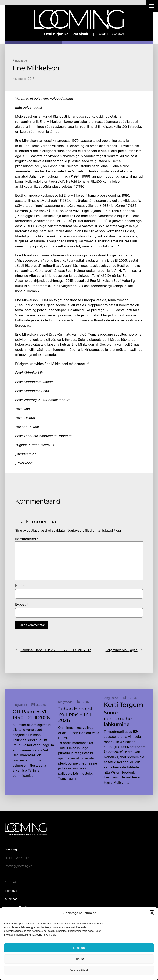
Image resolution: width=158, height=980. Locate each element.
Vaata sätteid (79, 970)
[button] (152, 913)
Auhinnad (11, 899)
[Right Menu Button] (152, 7)
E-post (22, 604)
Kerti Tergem (123, 705)
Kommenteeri (27, 539)
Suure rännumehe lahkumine (118, 719)
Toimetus (11, 891)
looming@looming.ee (19, 866)
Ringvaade (20, 60)
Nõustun (79, 948)
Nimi (20, 586)
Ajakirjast (10, 882)
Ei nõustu (79, 959)
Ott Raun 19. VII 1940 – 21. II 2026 (31, 715)
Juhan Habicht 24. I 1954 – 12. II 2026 (75, 715)
